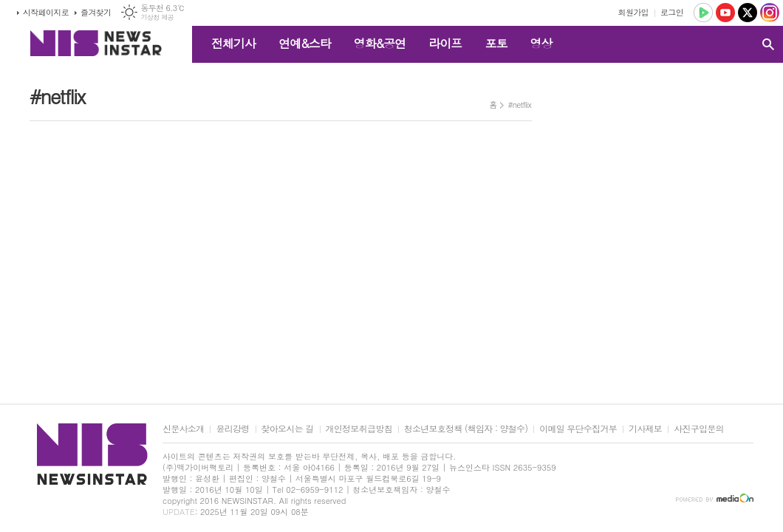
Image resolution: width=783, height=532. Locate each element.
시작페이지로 (46, 12)
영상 (541, 43)
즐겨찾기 (96, 12)
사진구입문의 (699, 429)
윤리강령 (232, 429)
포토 (496, 43)
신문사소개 (183, 429)
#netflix (519, 105)
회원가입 (633, 12)
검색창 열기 (768, 44)
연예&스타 (305, 43)
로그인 (672, 12)
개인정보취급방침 (359, 429)
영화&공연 (380, 43)
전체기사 (233, 43)
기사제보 (645, 429)
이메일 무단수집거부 (578, 429)
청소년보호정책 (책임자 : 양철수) (466, 429)
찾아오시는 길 (288, 429)
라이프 (445, 43)
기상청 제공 (157, 17)
